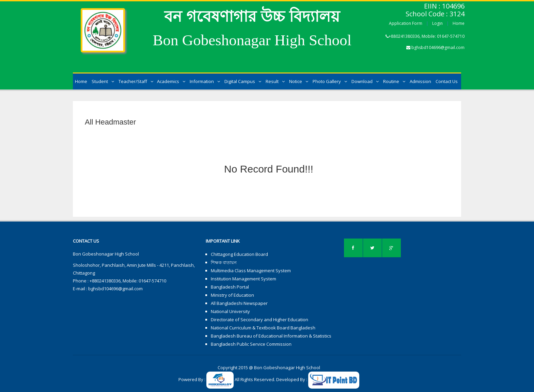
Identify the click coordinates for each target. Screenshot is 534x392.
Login (437, 23)
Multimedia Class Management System (251, 271)
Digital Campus (243, 81)
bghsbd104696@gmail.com (438, 47)
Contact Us (447, 81)
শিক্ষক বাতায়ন (224, 262)
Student (103, 81)
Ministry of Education (232, 295)
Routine (394, 81)
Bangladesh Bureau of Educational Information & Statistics (271, 336)
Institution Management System (244, 279)
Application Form (406, 23)
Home (459, 23)
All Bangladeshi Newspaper (239, 303)
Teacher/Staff (136, 81)
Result (275, 81)
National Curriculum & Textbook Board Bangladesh (263, 328)
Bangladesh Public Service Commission (251, 344)
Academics (171, 81)
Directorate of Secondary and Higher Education (260, 320)
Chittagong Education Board (239, 254)
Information (205, 81)
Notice (299, 81)
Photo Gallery (330, 81)
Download (365, 81)
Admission (420, 81)
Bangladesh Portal (230, 287)
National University (230, 311)
